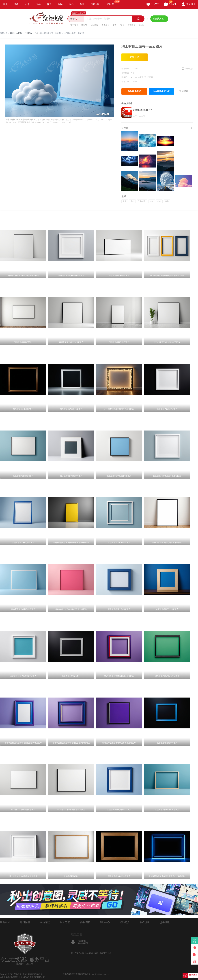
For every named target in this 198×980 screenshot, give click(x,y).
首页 (5, 4)
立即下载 (135, 57)
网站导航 (45, 922)
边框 (132, 201)
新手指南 (85, 922)
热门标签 (25, 922)
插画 (38, 4)
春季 (115, 25)
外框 (37, 33)
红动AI (112, 3)
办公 (71, 4)
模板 (16, 4)
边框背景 (142, 201)
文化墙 (84, 25)
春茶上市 (105, 25)
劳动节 (142, 25)
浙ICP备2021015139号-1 (32, 974)
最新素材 (5, 922)
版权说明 (145, 922)
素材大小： (126, 82)
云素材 (125, 128)
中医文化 (131, 25)
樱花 (122, 25)
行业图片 (28, 33)
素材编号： (126, 69)
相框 (152, 201)
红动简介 (125, 922)
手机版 (165, 922)
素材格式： (126, 73)
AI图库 (19, 33)
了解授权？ (185, 91)
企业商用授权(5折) (161, 91)
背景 (49, 4)
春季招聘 (74, 25)
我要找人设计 (159, 19)
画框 (167, 201)
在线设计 (96, 4)
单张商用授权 (134, 91)
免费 (82, 4)
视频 (60, 4)
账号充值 (65, 922)
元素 (27, 4)
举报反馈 (189, 69)
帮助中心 (105, 922)
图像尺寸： (126, 77)
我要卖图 (195, 941)
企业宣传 (94, 25)
